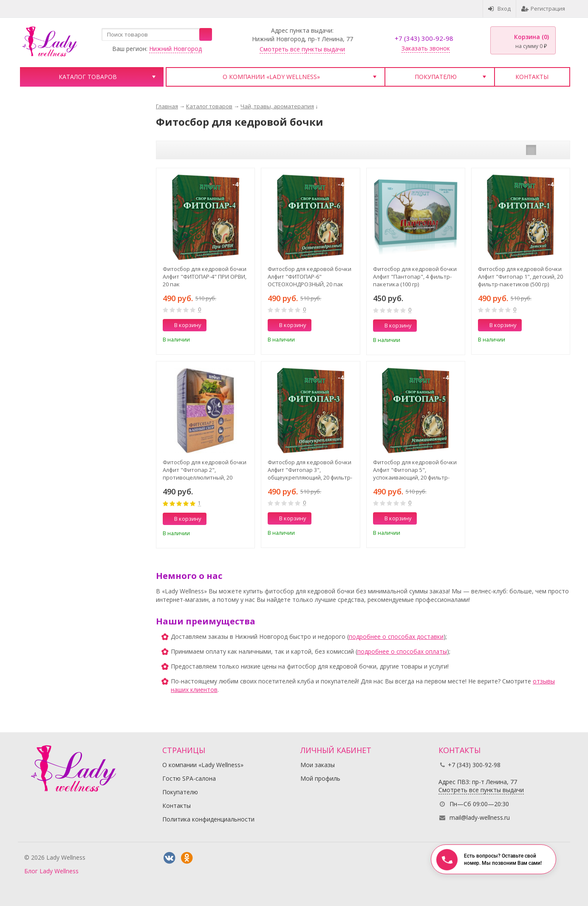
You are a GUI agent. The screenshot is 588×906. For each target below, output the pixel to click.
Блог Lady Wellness (51, 871)
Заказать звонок (426, 48)
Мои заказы (318, 765)
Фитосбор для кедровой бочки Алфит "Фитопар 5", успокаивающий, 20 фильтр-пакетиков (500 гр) (415, 470)
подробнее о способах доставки (396, 636)
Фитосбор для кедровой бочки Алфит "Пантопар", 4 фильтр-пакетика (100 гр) (415, 277)
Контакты (532, 77)
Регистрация (543, 8)
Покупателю (436, 77)
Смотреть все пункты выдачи (302, 49)
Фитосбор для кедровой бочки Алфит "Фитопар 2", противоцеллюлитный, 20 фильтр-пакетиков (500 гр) (205, 470)
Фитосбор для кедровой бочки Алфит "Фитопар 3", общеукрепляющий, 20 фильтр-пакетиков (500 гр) (310, 470)
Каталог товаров (88, 77)
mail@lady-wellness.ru (480, 817)
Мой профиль (320, 778)
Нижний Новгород (175, 49)
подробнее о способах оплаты (402, 651)
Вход (499, 8)
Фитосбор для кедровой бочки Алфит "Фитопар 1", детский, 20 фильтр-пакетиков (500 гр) (520, 277)
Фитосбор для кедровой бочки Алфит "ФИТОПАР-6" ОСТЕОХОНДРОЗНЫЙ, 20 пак (310, 277)
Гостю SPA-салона (189, 778)
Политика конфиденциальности (208, 819)
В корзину (183, 325)
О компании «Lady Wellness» (271, 77)
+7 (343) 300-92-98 (424, 38)
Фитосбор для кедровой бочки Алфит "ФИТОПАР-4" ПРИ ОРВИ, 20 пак (205, 277)
